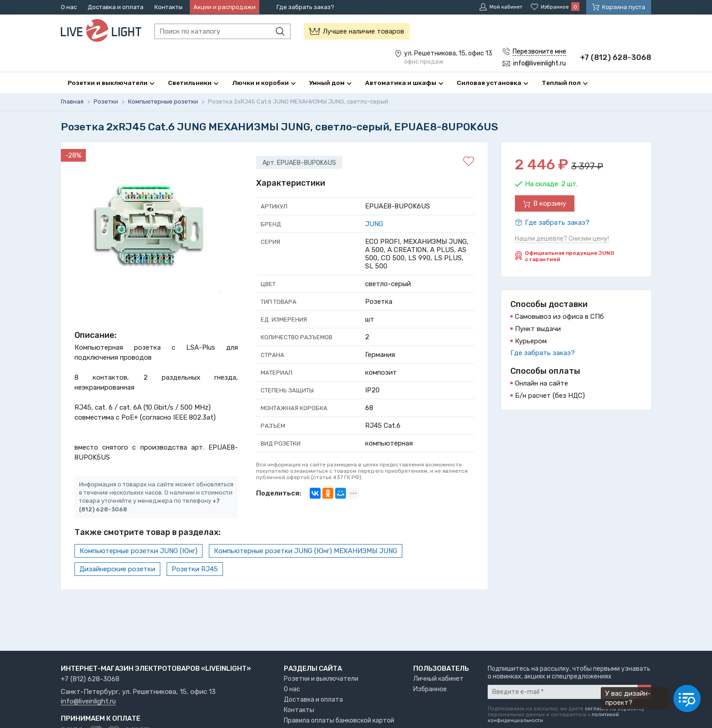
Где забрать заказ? (305, 7)
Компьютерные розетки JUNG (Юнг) (138, 551)
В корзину (550, 204)
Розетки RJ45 (195, 569)
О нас (69, 7)
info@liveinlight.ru (88, 702)
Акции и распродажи (225, 7)
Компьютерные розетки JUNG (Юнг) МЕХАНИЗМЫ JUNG (306, 551)
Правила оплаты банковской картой (339, 721)
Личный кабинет (438, 679)
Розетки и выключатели (321, 679)
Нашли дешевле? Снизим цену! (562, 239)
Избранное (430, 689)
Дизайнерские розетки (117, 569)
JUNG (374, 224)
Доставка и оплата (116, 7)
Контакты (168, 7)
